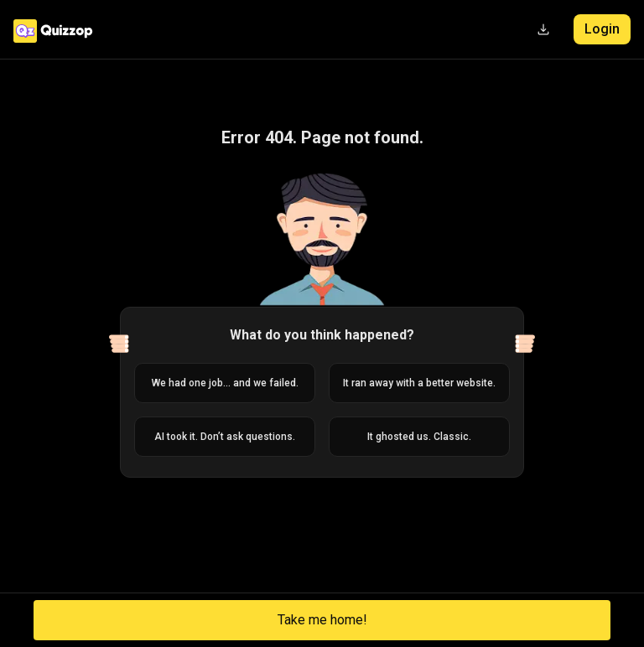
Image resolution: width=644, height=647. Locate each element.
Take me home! (322, 620)
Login (602, 29)
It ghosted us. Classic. (419, 437)
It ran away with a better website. (419, 383)
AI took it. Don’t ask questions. (225, 437)
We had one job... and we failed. (225, 383)
